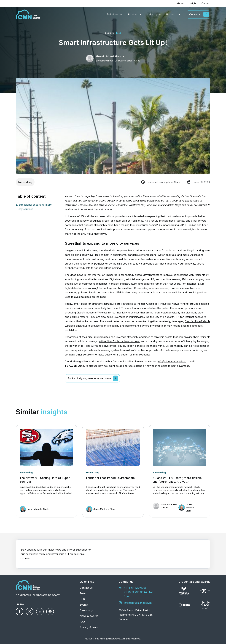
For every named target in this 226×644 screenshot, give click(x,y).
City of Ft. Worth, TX (167, 317)
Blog (119, 33)
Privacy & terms (89, 627)
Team (83, 593)
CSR (82, 599)
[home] (28, 14)
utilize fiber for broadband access (119, 341)
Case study (86, 610)
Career (206, 3)
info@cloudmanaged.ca (171, 361)
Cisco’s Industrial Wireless (92, 313)
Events (84, 605)
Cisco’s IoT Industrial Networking (166, 304)
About (180, 3)
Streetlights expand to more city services (35, 207)
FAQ (82, 622)
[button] (114, 15)
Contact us (86, 588)
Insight (193, 3)
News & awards (89, 616)
